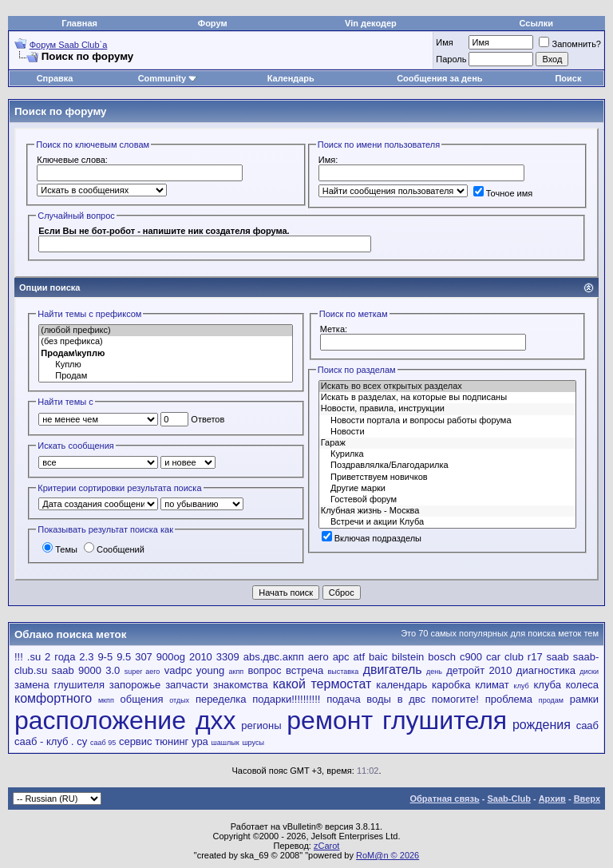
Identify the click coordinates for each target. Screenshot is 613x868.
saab (558, 657)
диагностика (546, 670)
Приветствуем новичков (447, 478)
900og (171, 657)
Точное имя (503, 193)
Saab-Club (508, 799)
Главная (79, 23)
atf (359, 657)
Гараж (447, 443)
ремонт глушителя (397, 720)
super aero (142, 672)
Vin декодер (371, 23)
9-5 (105, 657)
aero (318, 657)
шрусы (253, 743)
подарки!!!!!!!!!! (286, 699)
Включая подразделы (372, 538)
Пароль (451, 59)
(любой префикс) (166, 331)
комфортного (53, 698)
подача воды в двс (376, 699)
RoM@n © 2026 (388, 855)
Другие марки (447, 489)
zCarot (326, 846)
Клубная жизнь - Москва (447, 511)
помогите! (455, 699)
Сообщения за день (439, 78)
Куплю (166, 365)
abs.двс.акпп (274, 657)
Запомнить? (570, 44)
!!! (19, 657)
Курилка (447, 454)
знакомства (241, 685)
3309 (228, 657)
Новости (447, 432)
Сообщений (114, 549)
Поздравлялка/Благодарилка (447, 466)
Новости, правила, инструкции (447, 409)
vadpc (178, 670)
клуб (522, 686)
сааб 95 (103, 743)
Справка (55, 78)
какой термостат (322, 684)
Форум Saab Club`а (69, 45)
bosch (442, 657)
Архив (552, 799)
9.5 (124, 657)
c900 (471, 657)
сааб (587, 725)
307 (144, 657)
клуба (547, 685)
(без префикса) (166, 342)
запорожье (135, 685)
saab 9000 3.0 (86, 670)
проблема (509, 699)
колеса (582, 685)
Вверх (587, 799)
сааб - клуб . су (51, 741)
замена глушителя (59, 685)
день (434, 672)
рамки (584, 699)
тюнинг (172, 741)
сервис (136, 741)
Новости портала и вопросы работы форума (447, 421)
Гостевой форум (447, 500)
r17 (535, 657)
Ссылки (537, 23)
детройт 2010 (479, 670)
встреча (305, 670)
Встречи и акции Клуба (447, 522)
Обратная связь (445, 799)
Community (168, 78)
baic (378, 657)
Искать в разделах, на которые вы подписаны (447, 398)
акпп (237, 672)
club (514, 657)
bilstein (408, 657)
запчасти (187, 685)
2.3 (86, 657)
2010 (201, 657)
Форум (213, 23)
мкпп (106, 700)
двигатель (393, 670)
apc (341, 657)
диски (589, 672)
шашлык (225, 743)
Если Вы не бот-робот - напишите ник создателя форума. (164, 231)
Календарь (291, 78)
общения (142, 699)
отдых (179, 700)
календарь (401, 685)
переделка (221, 699)
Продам (166, 376)
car (493, 657)
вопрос (265, 670)
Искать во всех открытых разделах (447, 386)
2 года (60, 657)
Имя (444, 42)
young (210, 670)
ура (200, 741)
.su (34, 657)
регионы (261, 725)
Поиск (568, 78)
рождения (542, 725)
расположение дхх (125, 720)
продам (551, 700)
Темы (60, 549)
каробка (451, 685)
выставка (344, 672)
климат (492, 685)
